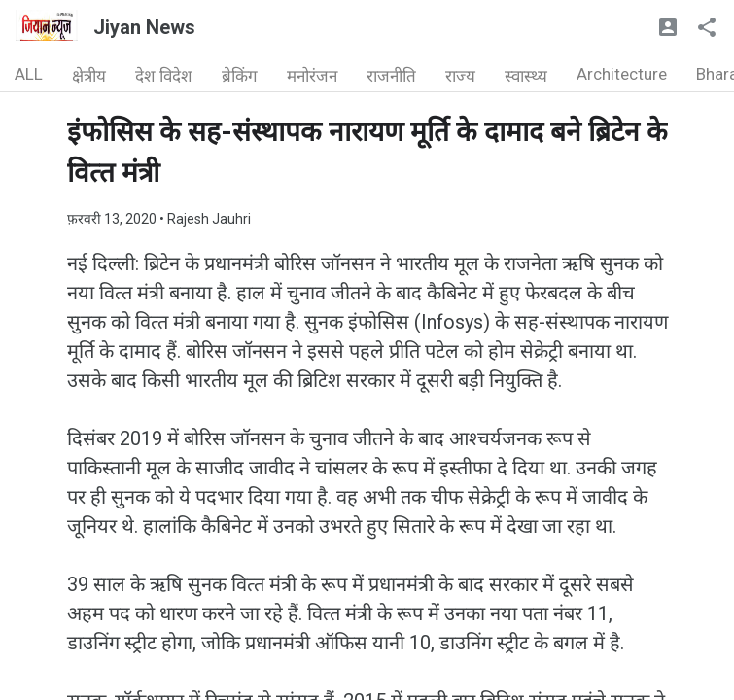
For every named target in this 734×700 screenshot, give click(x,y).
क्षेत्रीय (89, 76)
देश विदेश (164, 76)
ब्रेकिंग (240, 76)
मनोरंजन (312, 76)
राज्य (460, 76)
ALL (29, 74)
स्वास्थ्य (526, 76)
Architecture (622, 74)
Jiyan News (144, 27)
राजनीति (391, 76)
